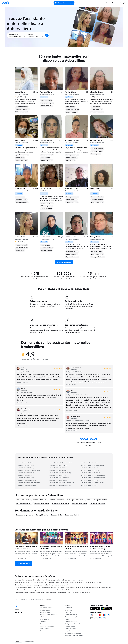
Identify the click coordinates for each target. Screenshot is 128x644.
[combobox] (17, 35)
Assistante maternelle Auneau (26, 463)
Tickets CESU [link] (44, 622)
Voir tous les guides (24, 563)
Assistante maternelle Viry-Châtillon (59, 465)
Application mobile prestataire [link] (48, 615)
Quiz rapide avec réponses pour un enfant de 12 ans (51, 548)
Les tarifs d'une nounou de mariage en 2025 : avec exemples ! (26, 548)
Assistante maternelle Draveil (26, 473)
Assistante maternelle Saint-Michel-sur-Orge (62, 483)
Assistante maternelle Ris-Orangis (27, 485)
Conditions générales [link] (71, 622)
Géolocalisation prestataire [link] (47, 626)
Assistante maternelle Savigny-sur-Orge (60, 485)
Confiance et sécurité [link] (71, 615)
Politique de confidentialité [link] (72, 624)
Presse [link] (67, 619)
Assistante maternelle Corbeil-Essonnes (29, 470)
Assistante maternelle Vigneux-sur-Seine (61, 463)
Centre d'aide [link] (69, 608)
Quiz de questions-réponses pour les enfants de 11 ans (76, 548)
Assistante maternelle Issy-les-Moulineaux (93, 478)
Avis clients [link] (43, 617)
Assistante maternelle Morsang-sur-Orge (29, 483)
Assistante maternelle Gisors (26, 465)
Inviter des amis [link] (44, 619)
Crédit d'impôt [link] (69, 612)
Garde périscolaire (42, 515)
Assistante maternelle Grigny (26, 478)
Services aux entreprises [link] (72, 617)
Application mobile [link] (45, 612)
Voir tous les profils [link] (64, 262)
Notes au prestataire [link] (46, 629)
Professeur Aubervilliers (98, 503)
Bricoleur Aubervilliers (40, 500)
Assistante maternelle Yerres (57, 468)
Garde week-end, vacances (24, 515)
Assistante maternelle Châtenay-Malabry (93, 465)
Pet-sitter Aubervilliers (42, 503)
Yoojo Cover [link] (68, 610)
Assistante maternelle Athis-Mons (59, 470)
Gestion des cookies (71, 629)
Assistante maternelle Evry (25, 475)
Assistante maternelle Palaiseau (58, 480)
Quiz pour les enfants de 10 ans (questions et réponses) (100, 548)
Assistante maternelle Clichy (89, 485)
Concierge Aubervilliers (79, 503)
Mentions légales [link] (70, 626)
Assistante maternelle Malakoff (90, 470)
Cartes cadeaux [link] (44, 624)
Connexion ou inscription (119, 3)
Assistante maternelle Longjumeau (59, 478)
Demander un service (64, 3)
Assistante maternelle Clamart (90, 468)
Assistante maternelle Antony (89, 463)
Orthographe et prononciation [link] (73, 633)
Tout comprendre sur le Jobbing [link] (74, 635)
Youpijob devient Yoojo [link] (71, 631)
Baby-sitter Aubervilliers (24, 503)
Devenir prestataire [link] (105, 3)
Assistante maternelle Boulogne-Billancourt (93, 475)
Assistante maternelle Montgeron (27, 480)
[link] (6, 3)
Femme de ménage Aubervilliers (97, 500)
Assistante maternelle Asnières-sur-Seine (93, 483)
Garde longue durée (71, 515)
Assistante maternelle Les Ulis (58, 475)
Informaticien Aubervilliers (60, 503)
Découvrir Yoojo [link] (44, 631)
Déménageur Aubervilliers (75, 500)
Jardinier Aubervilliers (57, 500)
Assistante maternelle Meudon (90, 480)
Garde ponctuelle (56, 515)
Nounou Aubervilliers (23, 500)
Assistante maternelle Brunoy (26, 468)
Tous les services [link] (29, 641)
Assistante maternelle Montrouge (91, 473)
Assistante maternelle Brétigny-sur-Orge (60, 473)
